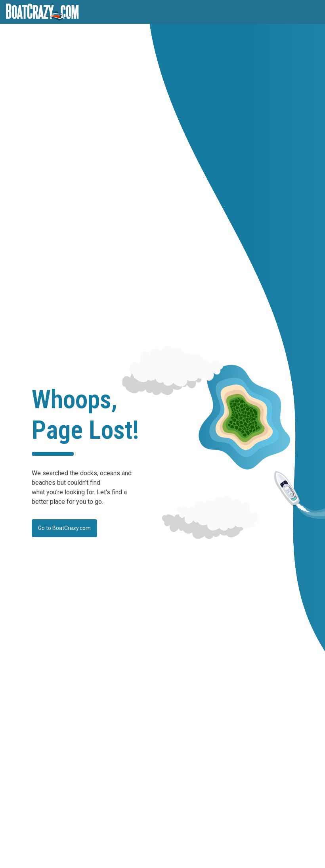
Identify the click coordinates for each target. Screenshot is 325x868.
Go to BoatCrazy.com (64, 528)
